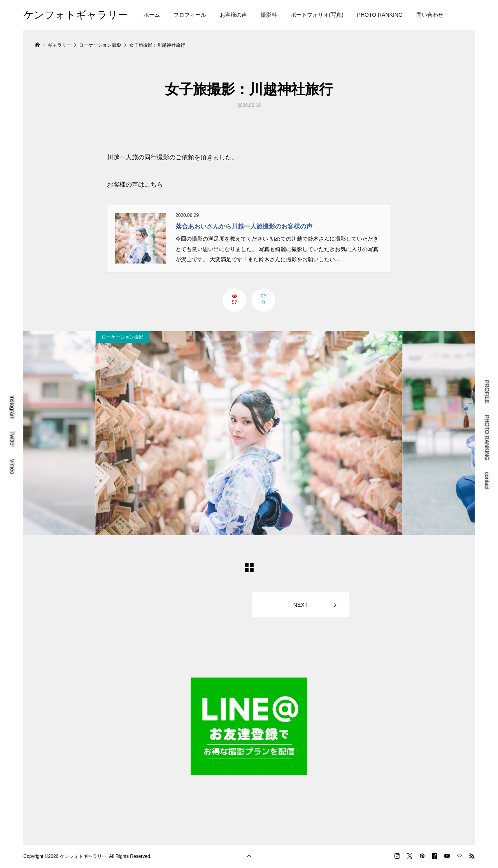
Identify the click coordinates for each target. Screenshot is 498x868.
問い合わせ (430, 15)
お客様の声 (233, 15)
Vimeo (12, 466)
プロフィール (190, 15)
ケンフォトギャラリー (76, 15)
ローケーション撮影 (123, 337)
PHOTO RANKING (380, 15)
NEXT (301, 605)
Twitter (12, 439)
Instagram (12, 407)
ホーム (152, 15)
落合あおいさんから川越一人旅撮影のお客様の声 (244, 226)
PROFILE (487, 391)
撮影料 (269, 15)
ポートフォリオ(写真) (317, 15)
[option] (249, 433)
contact (487, 481)
